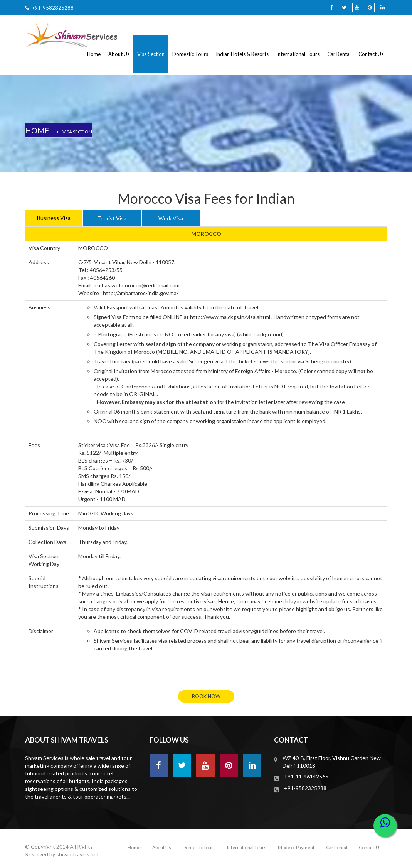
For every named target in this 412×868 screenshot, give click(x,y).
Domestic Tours (190, 54)
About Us (119, 54)
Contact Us (371, 54)
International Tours (298, 54)
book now (206, 696)
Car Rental (339, 54)
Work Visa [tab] (171, 218)
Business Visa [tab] (54, 218)
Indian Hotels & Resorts (242, 54)
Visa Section (151, 54)
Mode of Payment (296, 847)
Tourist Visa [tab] (112, 218)
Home (94, 54)
